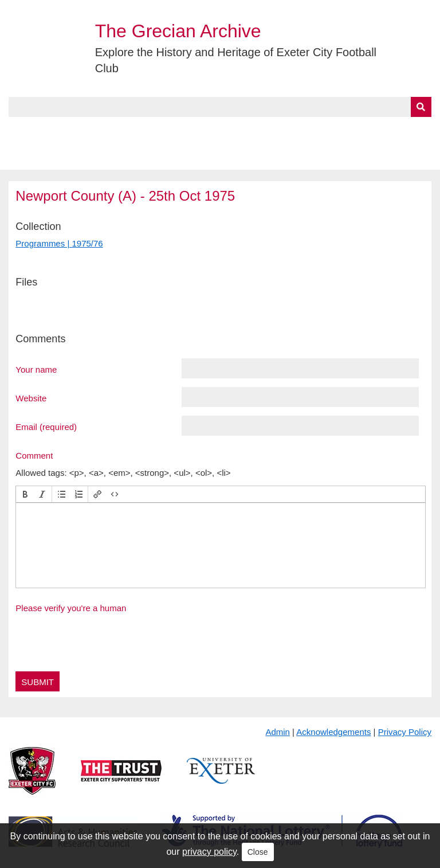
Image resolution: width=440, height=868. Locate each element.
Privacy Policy (405, 732)
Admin (278, 732)
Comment (34, 455)
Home (21, 130)
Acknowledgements (333, 732)
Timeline (313, 130)
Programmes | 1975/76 (59, 243)
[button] (25, 494)
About (66, 130)
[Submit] (421, 107)
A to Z (194, 130)
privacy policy (209, 852)
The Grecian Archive (178, 31)
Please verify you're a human (71, 608)
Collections (127, 130)
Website (31, 398)
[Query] (220, 107)
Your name (36, 369)
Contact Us (376, 130)
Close (258, 852)
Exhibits (250, 130)
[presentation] (25, 494)
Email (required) (46, 427)
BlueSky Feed (40, 157)
